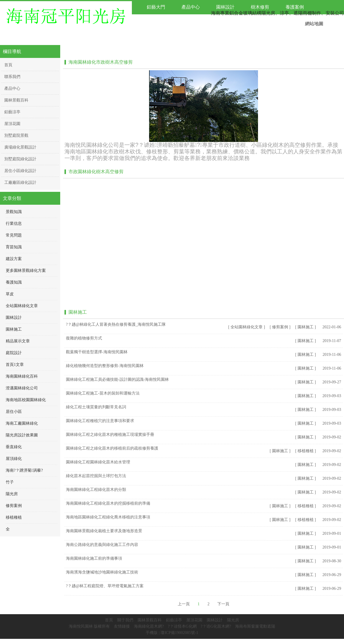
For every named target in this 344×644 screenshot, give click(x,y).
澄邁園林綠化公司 (22, 388)
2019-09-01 (332, 533)
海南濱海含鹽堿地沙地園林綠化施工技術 (102, 572)
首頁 (109, 620)
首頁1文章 (15, 365)
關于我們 (125, 620)
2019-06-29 (332, 575)
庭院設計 (14, 353)
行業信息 (14, 224)
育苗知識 (14, 247)
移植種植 (14, 517)
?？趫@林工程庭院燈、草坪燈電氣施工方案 (105, 586)
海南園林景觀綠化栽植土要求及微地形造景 (104, 531)
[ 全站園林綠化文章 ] (247, 327)
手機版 (152, 633)
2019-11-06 (332, 355)
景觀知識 (14, 212)
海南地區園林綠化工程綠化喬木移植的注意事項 (108, 517)
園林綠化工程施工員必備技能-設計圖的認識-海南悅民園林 (117, 379)
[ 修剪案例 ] (280, 327)
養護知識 (14, 282)
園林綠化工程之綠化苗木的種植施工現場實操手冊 (110, 435)
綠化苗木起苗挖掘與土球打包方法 (96, 476)
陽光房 (12, 494)
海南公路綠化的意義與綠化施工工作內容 (102, 545)
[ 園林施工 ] (306, 327)
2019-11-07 (332, 341)
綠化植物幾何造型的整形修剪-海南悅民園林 (105, 366)
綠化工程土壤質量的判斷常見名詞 (96, 407)
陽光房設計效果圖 (22, 435)
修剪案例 (14, 506)
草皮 (10, 294)
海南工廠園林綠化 (22, 423)
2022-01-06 (332, 327)
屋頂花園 (194, 620)
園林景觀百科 (150, 620)
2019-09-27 (332, 382)
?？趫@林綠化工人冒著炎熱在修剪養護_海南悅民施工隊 (116, 324)
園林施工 (14, 329)
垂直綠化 (14, 447)
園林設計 (14, 318)
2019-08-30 (332, 561)
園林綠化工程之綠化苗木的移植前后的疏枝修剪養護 (112, 448)
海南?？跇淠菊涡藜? (24, 470)
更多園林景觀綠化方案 (26, 271)
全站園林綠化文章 (22, 306)
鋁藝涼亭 (174, 620)
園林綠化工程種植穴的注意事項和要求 (100, 421)
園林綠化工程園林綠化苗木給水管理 (98, 462)
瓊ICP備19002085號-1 (179, 633)
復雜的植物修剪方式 (84, 338)
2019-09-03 (332, 396)
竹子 (10, 482)
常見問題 (14, 235)
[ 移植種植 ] (306, 451)
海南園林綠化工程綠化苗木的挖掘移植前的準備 (108, 503)
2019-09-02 (332, 437)
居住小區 (14, 412)
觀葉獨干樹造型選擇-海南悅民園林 (97, 352)
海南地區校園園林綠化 (26, 400)
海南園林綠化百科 (22, 376)
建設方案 (14, 259)
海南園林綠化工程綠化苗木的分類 (96, 490)
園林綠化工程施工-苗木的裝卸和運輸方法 (103, 393)
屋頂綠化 (14, 459)
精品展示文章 (18, 341)
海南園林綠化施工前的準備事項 (94, 558)
